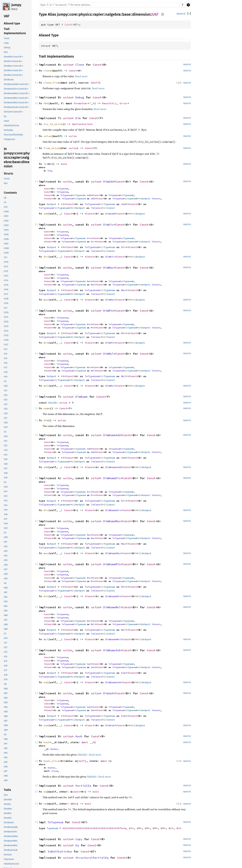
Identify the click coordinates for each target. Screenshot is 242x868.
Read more (81, 76)
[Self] (82, 761)
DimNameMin (112, 564)
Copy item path (163, 14)
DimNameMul (112, 607)
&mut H (105, 761)
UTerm (122, 828)
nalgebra (113, 14)
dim (46, 420)
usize (68, 65)
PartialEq (83, 786)
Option (77, 124)
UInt (66, 828)
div (46, 257)
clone (48, 71)
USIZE (52, 403)
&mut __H (88, 742)
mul (46, 386)
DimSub (108, 693)
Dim (78, 118)
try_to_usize (53, 124)
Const (69, 25)
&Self (95, 83)
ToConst (156, 199)
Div (89, 238)
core (73, 14)
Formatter (81, 103)
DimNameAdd (112, 435)
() (115, 103)
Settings (188, 5)
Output (145, 199)
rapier (98, 14)
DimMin (108, 311)
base (126, 14)
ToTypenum (62, 189)
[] (189, 14)
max (46, 300)
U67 (155, 14)
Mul (89, 367)
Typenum (80, 195)
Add (89, 195)
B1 (131, 828)
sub (46, 682)
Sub (89, 664)
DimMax (108, 268)
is (45, 164)
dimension (141, 14)
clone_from (51, 83)
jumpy (16, 5)
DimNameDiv (112, 478)
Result (107, 103)
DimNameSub (112, 650)
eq (45, 792)
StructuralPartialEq (92, 858)
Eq (77, 845)
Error (124, 103)
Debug (80, 97)
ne (45, 804)
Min (89, 324)
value (48, 136)
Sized (55, 771)
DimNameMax (112, 521)
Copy (79, 839)
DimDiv (108, 225)
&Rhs (74, 804)
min (46, 343)
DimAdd (108, 182)
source (181, 14)
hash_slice (51, 761)
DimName (81, 397)
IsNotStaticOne (60, 851)
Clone (80, 65)
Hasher (54, 749)
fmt (46, 103)
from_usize (51, 148)
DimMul (108, 354)
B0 (139, 828)
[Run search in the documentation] (109, 5)
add (46, 214)
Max (89, 281)
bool (64, 164)
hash (47, 742)
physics (85, 14)
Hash (79, 736)
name (47, 408)
